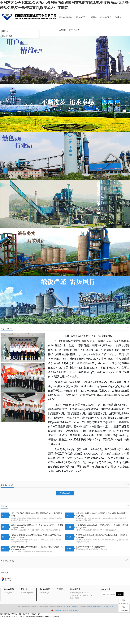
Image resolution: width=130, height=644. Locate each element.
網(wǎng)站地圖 (108, 607)
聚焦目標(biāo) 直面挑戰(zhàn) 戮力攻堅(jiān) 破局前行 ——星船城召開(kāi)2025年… (37, 526)
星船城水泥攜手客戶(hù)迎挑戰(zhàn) (90, 547)
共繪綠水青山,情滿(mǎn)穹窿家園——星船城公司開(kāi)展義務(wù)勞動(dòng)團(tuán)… (37, 548)
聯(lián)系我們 (74, 30)
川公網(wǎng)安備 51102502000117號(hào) (66, 610)
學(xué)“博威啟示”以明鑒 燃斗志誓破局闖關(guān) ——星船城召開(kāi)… (37, 515)
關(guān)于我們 (82, 17)
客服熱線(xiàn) (124, 608)
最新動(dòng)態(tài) (27, 593)
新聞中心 (94, 17)
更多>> (127, 328)
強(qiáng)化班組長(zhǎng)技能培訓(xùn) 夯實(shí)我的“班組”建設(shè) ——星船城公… (36, 536)
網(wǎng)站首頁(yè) (66, 17)
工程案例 (118, 17)
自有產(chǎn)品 (65, 493)
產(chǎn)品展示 (106, 17)
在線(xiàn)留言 (124, 601)
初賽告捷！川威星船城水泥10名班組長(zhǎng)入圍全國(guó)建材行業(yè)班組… (102, 515)
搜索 (120, 594)
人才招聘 (62, 30)
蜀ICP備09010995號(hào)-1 (71, 607)
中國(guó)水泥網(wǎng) (96, 607)
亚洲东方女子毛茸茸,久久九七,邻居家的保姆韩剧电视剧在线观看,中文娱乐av (29, 617)
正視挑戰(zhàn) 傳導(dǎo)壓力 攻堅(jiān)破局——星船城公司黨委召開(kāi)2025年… (102, 526)
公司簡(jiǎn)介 (8, 593)
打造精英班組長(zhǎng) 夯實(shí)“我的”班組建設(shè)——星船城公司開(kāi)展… (102, 536)
